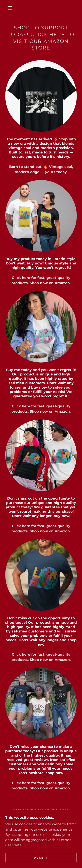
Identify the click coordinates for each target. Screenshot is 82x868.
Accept (41, 858)
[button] (10, 8)
